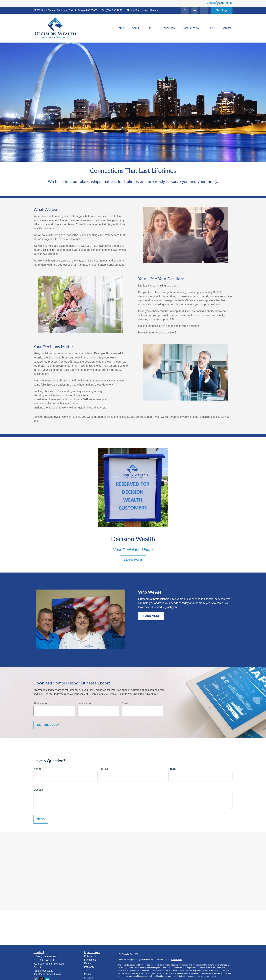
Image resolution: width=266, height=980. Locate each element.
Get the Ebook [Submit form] (48, 725)
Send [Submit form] (41, 819)
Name (37, 769)
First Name (40, 703)
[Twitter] (185, 10)
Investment (90, 960)
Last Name (84, 703)
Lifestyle (89, 978)
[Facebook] (204, 10)
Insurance (89, 967)
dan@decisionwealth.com (142, 10)
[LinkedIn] (194, 10)
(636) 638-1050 (112, 10)
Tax (86, 970)
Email (125, 703)
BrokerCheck (177, 960)
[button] (120, 28)
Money (88, 974)
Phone (172, 769)
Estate (88, 963)
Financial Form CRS (130, 954)
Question (39, 790)
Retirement (90, 956)
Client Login (222, 10)
